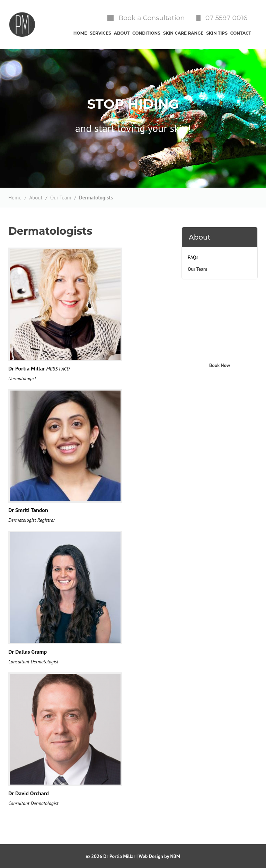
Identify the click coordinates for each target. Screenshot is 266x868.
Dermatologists (96, 198)
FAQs (193, 257)
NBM (175, 856)
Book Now (220, 365)
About (36, 198)
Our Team (61, 198)
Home (15, 198)
